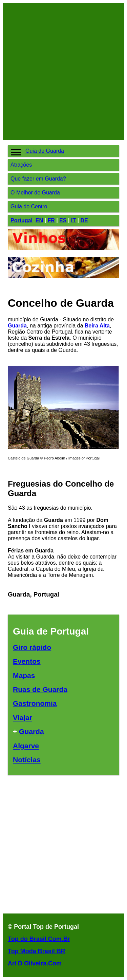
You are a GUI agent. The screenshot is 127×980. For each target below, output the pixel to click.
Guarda (17, 326)
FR (51, 220)
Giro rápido (32, 647)
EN (39, 220)
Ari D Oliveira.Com (35, 963)
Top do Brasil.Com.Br (39, 939)
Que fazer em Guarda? (38, 179)
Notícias (27, 760)
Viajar (23, 718)
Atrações (21, 165)
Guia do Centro (29, 206)
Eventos (27, 661)
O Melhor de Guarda (35, 193)
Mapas (24, 675)
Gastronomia (35, 703)
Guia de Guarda (45, 151)
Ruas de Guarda (40, 689)
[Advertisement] (63, 71)
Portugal (22, 220)
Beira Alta (97, 326)
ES (63, 220)
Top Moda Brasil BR (37, 951)
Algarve (26, 746)
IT (73, 220)
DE (84, 220)
